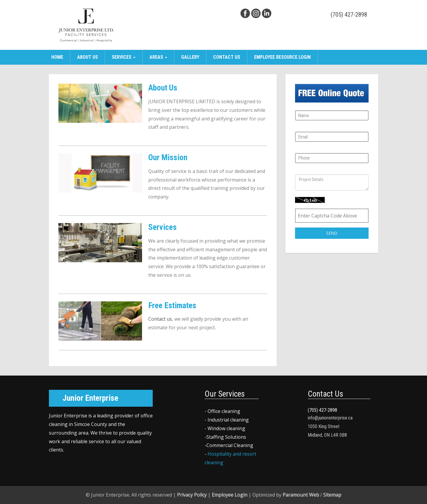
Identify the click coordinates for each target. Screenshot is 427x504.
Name (301, 107)
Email (300, 128)
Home (57, 57)
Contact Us (227, 57)
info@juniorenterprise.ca (330, 418)
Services (162, 227)
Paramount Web (301, 495)
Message (304, 171)
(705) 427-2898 (349, 15)
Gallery (190, 57)
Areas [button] (158, 57)
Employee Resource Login (282, 57)
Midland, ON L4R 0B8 (327, 435)
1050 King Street (324, 426)
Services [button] (124, 57)
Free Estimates (172, 306)
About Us (87, 57)
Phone (301, 149)
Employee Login (230, 495)
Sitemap (332, 495)
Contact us (160, 319)
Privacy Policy (192, 495)
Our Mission (168, 158)
